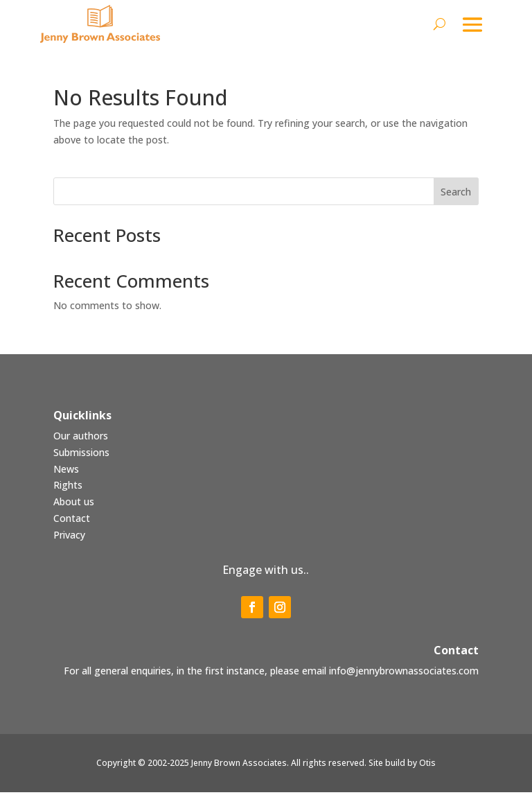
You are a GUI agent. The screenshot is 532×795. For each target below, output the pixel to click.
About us (74, 504)
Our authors (81, 438)
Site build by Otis (402, 766)
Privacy (69, 537)
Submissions (81, 454)
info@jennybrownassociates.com (404, 673)
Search (456, 194)
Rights (68, 488)
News (66, 471)
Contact (72, 521)
